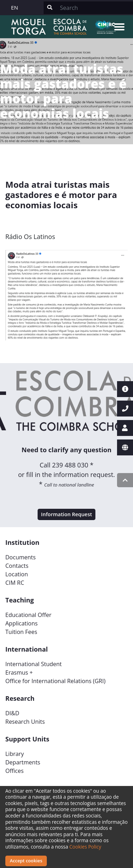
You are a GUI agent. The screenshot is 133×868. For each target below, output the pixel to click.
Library (15, 754)
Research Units (25, 722)
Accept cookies (26, 861)
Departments (23, 762)
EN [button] (15, 7)
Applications (21, 623)
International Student (34, 664)
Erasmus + (19, 672)
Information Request (67, 514)
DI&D (12, 713)
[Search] (94, 8)
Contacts (17, 566)
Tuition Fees (21, 632)
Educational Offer (28, 615)
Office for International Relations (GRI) (55, 681)
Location (17, 574)
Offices (15, 771)
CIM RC (15, 583)
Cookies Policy (85, 847)
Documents (21, 557)
